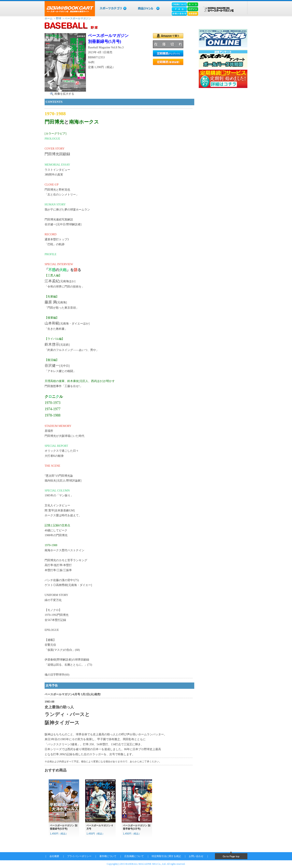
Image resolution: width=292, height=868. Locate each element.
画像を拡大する (64, 94)
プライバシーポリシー (79, 856)
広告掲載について (134, 856)
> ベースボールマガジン (76, 18)
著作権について (108, 856)
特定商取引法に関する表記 (166, 856)
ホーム (49, 18)
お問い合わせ (196, 856)
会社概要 (54, 856)
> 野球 (57, 18)
